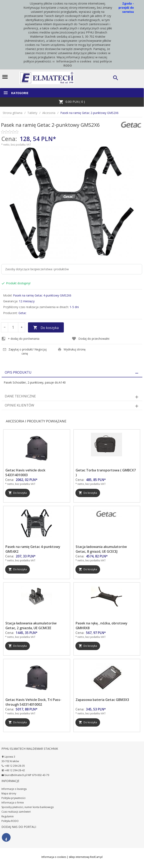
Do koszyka (46, 328)
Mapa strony (9, 793)
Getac (22, 313)
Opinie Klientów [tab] (19, 405)
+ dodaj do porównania (20, 339)
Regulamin (8, 816)
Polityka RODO (10, 821)
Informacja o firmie (13, 803)
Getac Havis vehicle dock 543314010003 (25, 473)
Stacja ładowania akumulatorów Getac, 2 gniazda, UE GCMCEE (31, 626)
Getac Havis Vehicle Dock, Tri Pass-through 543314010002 (33, 702)
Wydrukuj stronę (72, 349)
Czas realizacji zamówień (16, 812)
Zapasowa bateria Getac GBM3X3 (102, 700)
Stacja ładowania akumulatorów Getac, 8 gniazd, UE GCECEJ (101, 549)
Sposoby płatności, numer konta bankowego (28, 807)
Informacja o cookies (54, 857)
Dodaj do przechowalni (91, 339)
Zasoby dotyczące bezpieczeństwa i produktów (37, 269)
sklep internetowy (79, 857)
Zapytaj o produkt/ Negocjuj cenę (25, 351)
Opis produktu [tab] (18, 372)
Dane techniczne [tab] (20, 396)
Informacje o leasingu (14, 789)
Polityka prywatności (13, 798)
